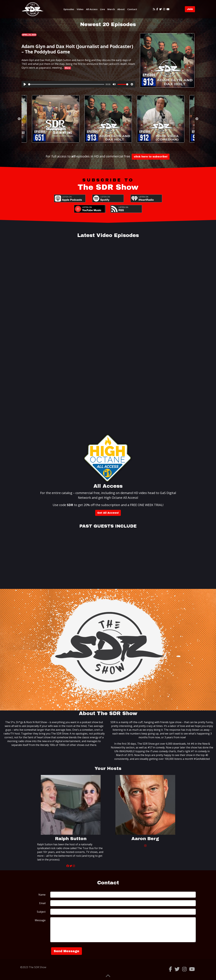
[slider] (66, 84)
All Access (92, 9)
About (121, 9)
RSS (126, 209)
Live (102, 9)
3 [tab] (72, 145)
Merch (111, 9)
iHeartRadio (146, 198)
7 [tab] (91, 145)
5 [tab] (82, 145)
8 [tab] (96, 145)
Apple (70, 198)
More (68, 68)
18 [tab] (144, 145)
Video (80, 9)
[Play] (25, 84)
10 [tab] (106, 145)
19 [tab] (148, 145)
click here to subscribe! (151, 157)
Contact (132, 9)
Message (40, 920)
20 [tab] (153, 145)
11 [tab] (110, 145)
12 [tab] (115, 145)
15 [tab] (129, 145)
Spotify (108, 198)
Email (42, 903)
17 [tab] (139, 145)
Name (42, 895)
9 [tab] (101, 145)
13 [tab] (120, 145)
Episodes (69, 9)
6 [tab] (87, 145)
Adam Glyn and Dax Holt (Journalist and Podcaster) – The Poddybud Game (77, 49)
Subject (41, 912)
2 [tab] (68, 145)
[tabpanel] (108, 119)
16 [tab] (134, 145)
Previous (19, 119)
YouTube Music (90, 209)
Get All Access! (108, 513)
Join (190, 9)
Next (197, 119)
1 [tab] (63, 145)
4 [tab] (77, 145)
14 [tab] (125, 145)
